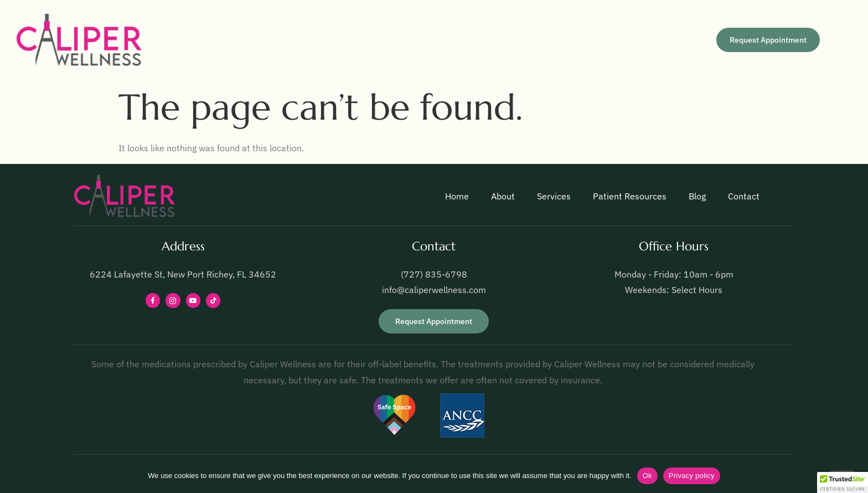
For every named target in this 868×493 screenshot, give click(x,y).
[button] (843, 482)
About (323, 40)
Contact (664, 40)
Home (259, 40)
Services (396, 40)
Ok (647, 476)
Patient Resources (501, 40)
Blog (596, 40)
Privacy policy (692, 476)
